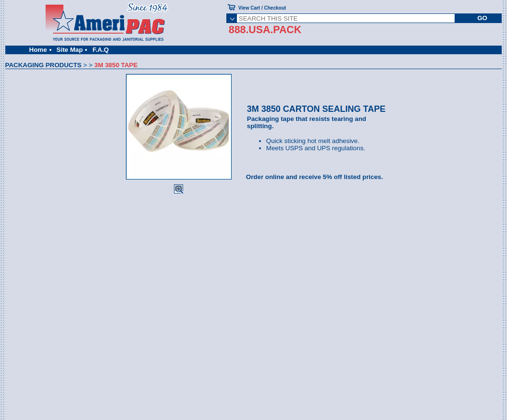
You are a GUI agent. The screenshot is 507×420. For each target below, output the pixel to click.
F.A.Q (100, 50)
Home (38, 50)
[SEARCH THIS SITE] (346, 18)
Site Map (70, 50)
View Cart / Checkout (262, 8)
